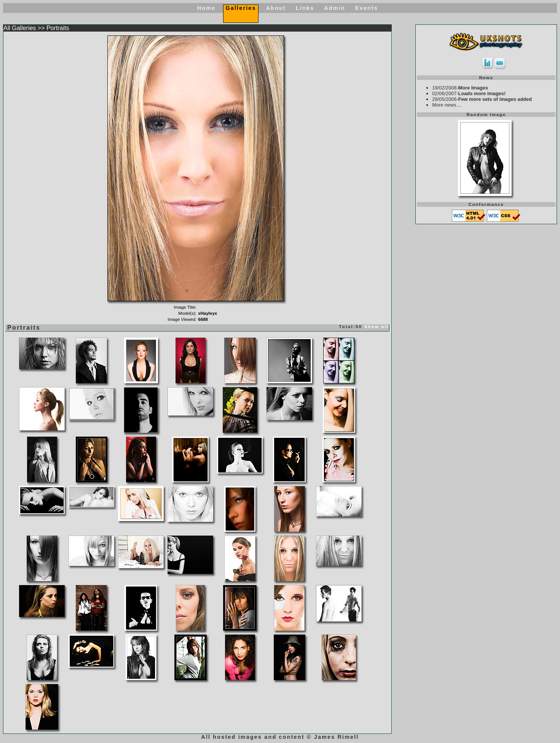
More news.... (447, 105)
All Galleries (20, 28)
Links (305, 8)
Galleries (241, 8)
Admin (335, 8)
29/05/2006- (482, 99)
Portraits (58, 28)
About (276, 8)
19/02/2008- (460, 88)
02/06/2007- (469, 93)
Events (367, 8)
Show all (377, 327)
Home (207, 8)
